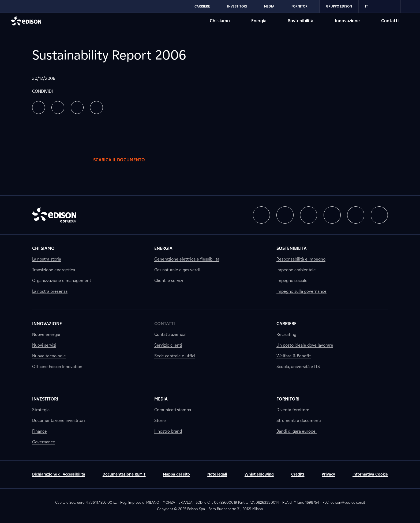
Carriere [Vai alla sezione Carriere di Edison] (202, 6)
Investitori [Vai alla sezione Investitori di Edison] (237, 6)
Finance (40, 431)
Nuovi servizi (44, 345)
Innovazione (47, 324)
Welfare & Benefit (294, 356)
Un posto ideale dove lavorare (305, 345)
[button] (39, 107)
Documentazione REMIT (124, 474)
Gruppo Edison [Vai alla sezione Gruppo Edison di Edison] (339, 6)
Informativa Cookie (370, 474)
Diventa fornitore (293, 410)
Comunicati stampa (173, 410)
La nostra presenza (50, 291)
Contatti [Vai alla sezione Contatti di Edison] (390, 21)
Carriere (286, 324)
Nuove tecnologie (49, 356)
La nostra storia (47, 259)
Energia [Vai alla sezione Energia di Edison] (259, 21)
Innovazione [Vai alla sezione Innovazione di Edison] (347, 21)
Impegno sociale (292, 281)
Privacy (328, 474)
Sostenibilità (292, 248)
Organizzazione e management (62, 281)
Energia (163, 248)
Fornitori (288, 399)
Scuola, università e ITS (298, 367)
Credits (298, 474)
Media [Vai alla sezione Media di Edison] (269, 6)
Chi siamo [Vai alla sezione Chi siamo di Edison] (220, 21)
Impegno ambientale (296, 270)
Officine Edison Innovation (57, 367)
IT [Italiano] (370, 6)
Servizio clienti (168, 345)
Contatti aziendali (171, 334)
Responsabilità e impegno (301, 259)
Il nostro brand (168, 431)
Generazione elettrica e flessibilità (187, 259)
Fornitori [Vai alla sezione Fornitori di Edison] (300, 6)
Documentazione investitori (59, 420)
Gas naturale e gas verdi (177, 270)
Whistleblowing (259, 474)
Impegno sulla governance (301, 291)
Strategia (41, 410)
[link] (391, 6)
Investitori (45, 399)
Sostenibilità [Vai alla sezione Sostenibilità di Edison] (301, 21)
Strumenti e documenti (299, 420)
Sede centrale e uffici (175, 356)
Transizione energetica (54, 270)
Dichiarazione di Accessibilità (59, 474)
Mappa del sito (176, 474)
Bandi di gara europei (297, 431)
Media (161, 399)
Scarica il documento (124, 160)
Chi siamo (43, 248)
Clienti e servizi (169, 281)
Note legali (217, 474)
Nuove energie (46, 334)
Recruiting (286, 334)
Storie (160, 420)
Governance (44, 442)
